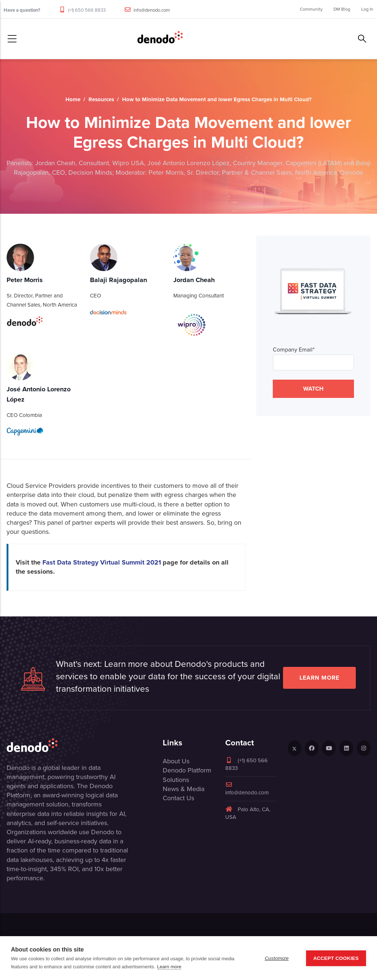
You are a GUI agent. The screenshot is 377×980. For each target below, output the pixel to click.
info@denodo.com (152, 10)
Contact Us (178, 798)
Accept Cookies (336, 958)
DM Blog (342, 9)
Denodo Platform (187, 770)
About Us (176, 761)
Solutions (176, 780)
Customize (277, 958)
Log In (367, 9)
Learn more (319, 678)
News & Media (184, 789)
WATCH (313, 389)
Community (311, 9)
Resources (101, 99)
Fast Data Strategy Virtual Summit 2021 (102, 562)
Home (73, 99)
